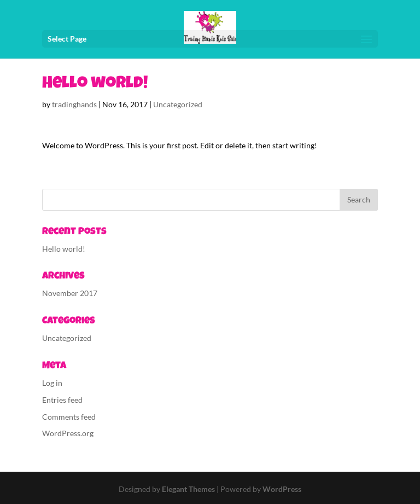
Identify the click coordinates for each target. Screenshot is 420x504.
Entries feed (62, 400)
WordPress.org (68, 433)
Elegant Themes (188, 489)
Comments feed (69, 417)
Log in (52, 383)
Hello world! (64, 249)
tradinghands (74, 104)
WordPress (282, 489)
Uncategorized (178, 104)
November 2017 (70, 293)
